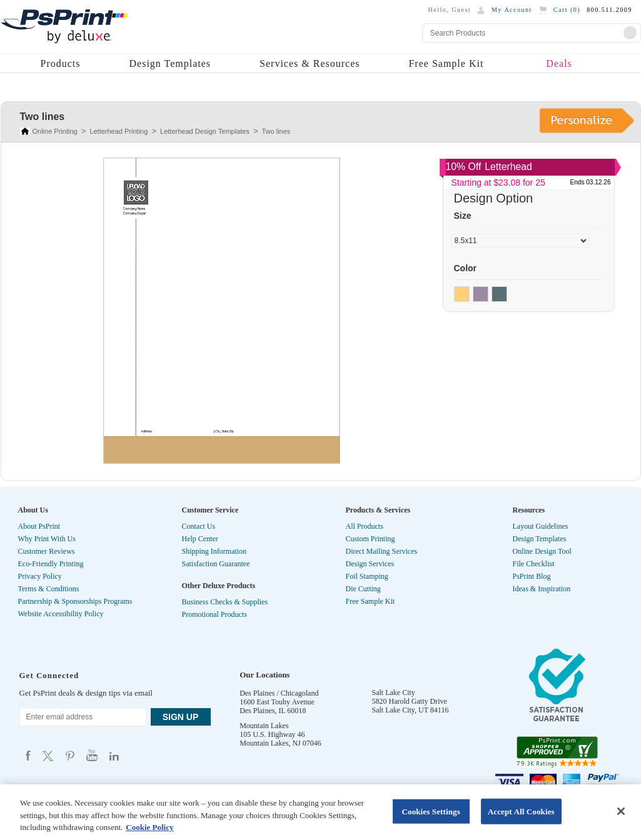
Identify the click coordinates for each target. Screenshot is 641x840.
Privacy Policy (40, 576)
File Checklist (534, 564)
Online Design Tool (542, 551)
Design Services (370, 564)
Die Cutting (363, 589)
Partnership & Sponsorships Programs (75, 601)
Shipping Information (215, 551)
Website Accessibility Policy (61, 614)
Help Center (200, 539)
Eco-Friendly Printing (51, 564)
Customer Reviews (47, 551)
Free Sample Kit (446, 63)
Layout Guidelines (541, 526)
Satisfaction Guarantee (216, 564)
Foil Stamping (367, 576)
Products (61, 63)
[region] (320, 812)
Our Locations (265, 675)
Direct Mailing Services (382, 551)
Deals (559, 63)
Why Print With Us (47, 539)
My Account (512, 10)
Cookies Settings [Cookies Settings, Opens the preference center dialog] (431, 811)
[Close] (621, 811)
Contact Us (199, 526)
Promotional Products (215, 614)
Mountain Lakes (264, 726)
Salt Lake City (394, 692)
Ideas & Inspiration (542, 589)
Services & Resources (310, 63)
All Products (365, 526)
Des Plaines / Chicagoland (279, 693)
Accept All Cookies (521, 811)
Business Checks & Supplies (225, 602)
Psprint (28, 755)
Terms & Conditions (49, 589)
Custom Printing (371, 539)
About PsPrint (39, 526)
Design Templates (170, 63)
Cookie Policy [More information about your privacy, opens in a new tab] (149, 827)
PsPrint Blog (532, 576)
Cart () (567, 10)
